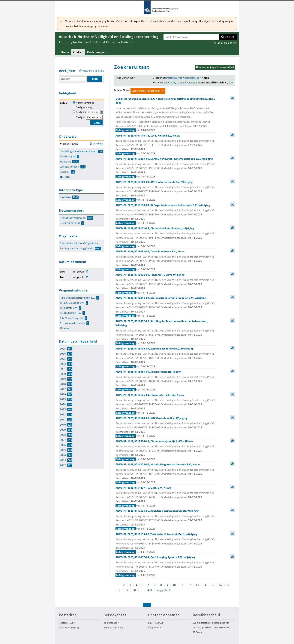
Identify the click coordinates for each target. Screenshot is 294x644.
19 (127, 590)
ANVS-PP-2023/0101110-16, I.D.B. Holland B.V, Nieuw (166, 145)
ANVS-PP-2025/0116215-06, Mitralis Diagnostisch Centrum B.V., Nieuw (166, 474)
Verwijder (98, 144)
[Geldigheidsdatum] (94, 112)
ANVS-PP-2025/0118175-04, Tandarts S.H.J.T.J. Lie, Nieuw (166, 404)
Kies (102, 112)
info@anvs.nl (155, 628)
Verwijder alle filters (93, 71)
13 (197, 585)
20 (134, 590)
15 (213, 585)
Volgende (162, 590)
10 (174, 585)
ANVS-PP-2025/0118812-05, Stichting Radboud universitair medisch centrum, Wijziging (166, 332)
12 (190, 585)
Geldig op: (81, 112)
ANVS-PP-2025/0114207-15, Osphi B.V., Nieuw (166, 497)
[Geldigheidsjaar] (94, 117)
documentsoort (193, 78)
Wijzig (87, 271)
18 (119, 590)
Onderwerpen (97, 52)
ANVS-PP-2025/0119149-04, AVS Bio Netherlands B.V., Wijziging (166, 191)
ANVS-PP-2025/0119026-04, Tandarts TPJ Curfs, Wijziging (166, 284)
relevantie (169, 83)
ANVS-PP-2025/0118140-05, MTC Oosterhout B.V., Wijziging (166, 427)
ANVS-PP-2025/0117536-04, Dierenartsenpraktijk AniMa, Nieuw (166, 451)
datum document (186, 83)
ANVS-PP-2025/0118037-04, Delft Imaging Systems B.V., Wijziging (166, 566)
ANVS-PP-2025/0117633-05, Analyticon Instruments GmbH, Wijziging (166, 520)
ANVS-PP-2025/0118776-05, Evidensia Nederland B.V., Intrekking (166, 358)
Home (65, 52)
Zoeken (230, 37)
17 (228, 585)
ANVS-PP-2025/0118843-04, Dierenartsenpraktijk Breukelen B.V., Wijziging (166, 307)
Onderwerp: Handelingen (146, 91)
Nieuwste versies (85, 103)
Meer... (67, 177)
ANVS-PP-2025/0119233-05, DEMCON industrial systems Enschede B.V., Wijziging (166, 168)
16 (220, 585)
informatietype (174, 78)
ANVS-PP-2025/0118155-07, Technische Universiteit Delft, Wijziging (166, 543)
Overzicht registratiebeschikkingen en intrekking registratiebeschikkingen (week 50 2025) (166, 115)
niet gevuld (78, 272)
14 (205, 585)
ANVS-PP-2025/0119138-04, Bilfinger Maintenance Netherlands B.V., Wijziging (166, 214)
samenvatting (233, 98)
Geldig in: (81, 117)
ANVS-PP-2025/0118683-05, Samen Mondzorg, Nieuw (166, 381)
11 (182, 585)
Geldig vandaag (84, 107)
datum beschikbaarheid (211, 83)
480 (150, 590)
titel (231, 83)
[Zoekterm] (191, 37)
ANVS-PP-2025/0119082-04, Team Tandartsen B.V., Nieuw (166, 261)
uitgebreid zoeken (226, 43)
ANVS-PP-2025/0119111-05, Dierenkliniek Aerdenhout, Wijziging (166, 238)
